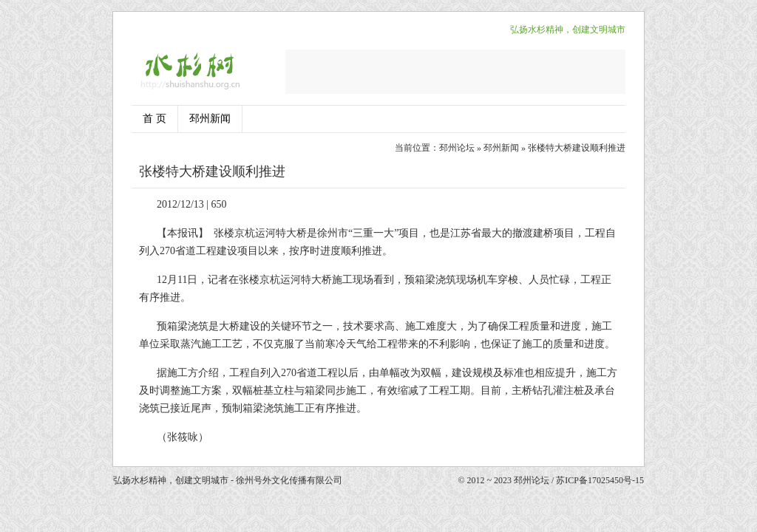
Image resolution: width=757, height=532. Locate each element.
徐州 (327, 233)
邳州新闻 (210, 119)
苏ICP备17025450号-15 (600, 480)
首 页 (155, 119)
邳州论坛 (457, 148)
